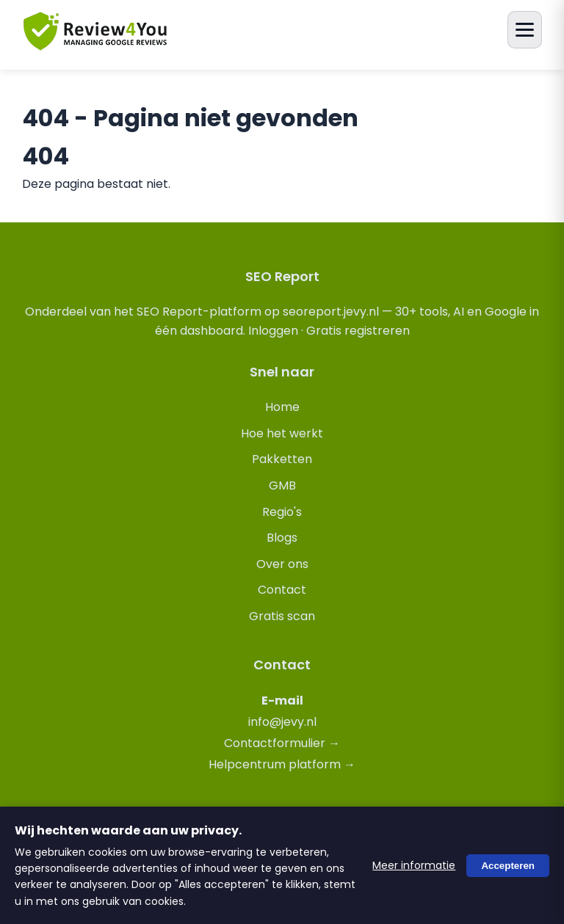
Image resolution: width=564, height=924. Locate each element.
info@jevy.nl (282, 722)
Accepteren (508, 865)
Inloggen (273, 331)
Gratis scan (282, 616)
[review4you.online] (95, 44)
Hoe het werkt (282, 433)
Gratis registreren (358, 331)
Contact (282, 590)
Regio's (282, 512)
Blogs (282, 538)
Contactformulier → (282, 743)
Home (282, 407)
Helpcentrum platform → (282, 764)
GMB (282, 485)
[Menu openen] (525, 30)
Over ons (282, 564)
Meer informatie (414, 865)
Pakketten (282, 459)
